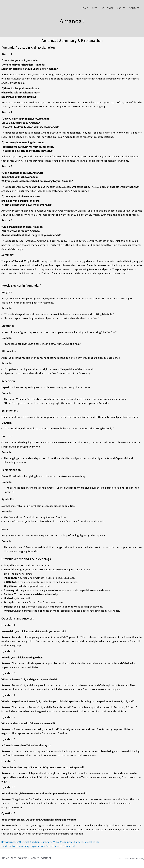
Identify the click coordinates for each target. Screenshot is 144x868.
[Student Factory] (7, 8)
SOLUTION (107, 8)
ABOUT (121, 8)
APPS (95, 8)
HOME (84, 8)
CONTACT (134, 8)
